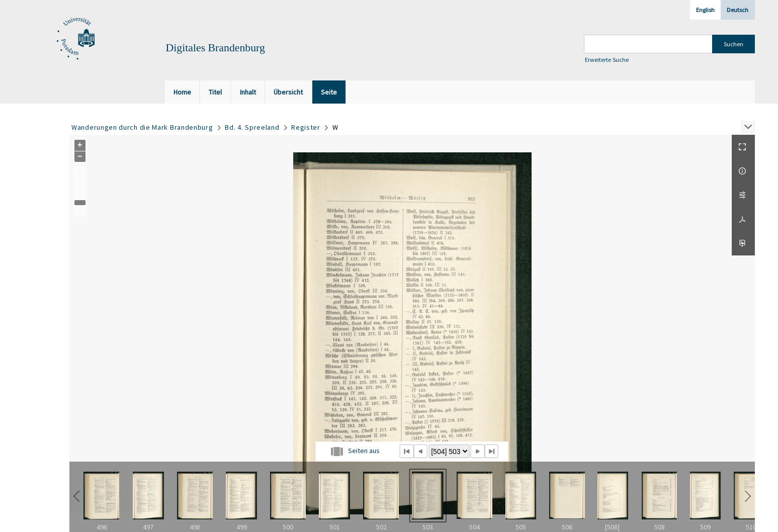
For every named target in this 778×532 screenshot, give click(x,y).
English (705, 10)
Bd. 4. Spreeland (252, 127)
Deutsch (738, 10)
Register (306, 127)
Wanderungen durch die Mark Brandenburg (142, 127)
